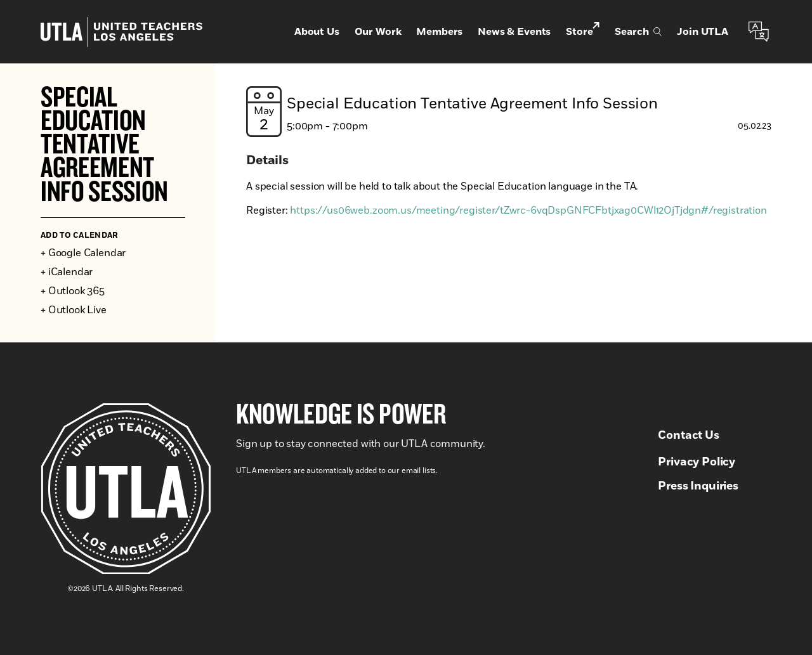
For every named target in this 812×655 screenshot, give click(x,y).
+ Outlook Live (74, 310)
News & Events (514, 32)
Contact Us (688, 436)
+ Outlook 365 (73, 291)
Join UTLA (703, 32)
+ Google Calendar (83, 253)
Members (439, 32)
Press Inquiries (698, 486)
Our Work (378, 32)
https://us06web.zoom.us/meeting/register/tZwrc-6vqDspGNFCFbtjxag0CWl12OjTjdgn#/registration (528, 211)
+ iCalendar (67, 272)
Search (638, 32)
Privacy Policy (697, 462)
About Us (317, 32)
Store (583, 31)
